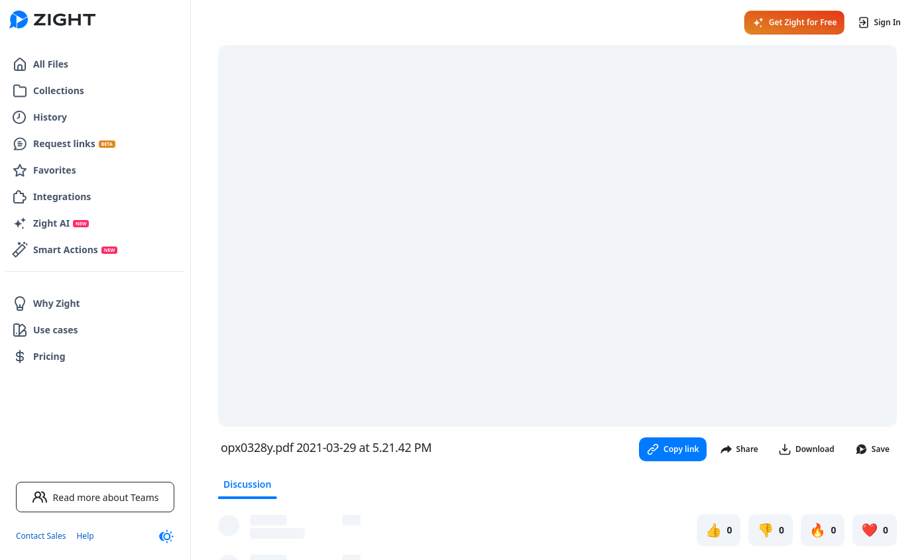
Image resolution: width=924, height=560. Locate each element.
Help (85, 536)
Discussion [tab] (247, 484)
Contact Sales (41, 536)
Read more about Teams (95, 497)
